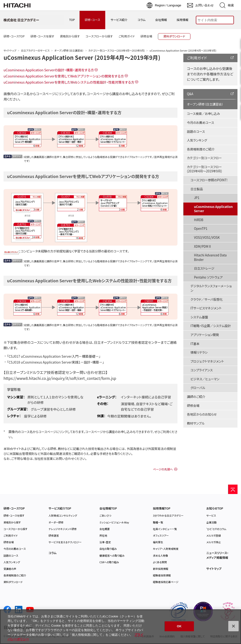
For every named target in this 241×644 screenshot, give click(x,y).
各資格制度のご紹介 (201, 149)
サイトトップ (10, 51)
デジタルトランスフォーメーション (211, 288)
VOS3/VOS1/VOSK (207, 237)
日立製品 (197, 189)
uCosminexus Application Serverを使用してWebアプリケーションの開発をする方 (64, 76)
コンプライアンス (202, 370)
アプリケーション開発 (205, 335)
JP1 (197, 198)
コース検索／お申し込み (203, 114)
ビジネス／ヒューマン (205, 379)
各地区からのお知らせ (202, 414)
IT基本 (195, 344)
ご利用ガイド (197, 58)
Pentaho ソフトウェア (208, 277)
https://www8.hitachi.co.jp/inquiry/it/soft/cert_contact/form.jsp (60, 378)
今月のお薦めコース (200, 123)
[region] (120, 627)
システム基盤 (199, 317)
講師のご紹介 (196, 397)
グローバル (198, 388)
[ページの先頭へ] (233, 489)
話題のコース (196, 132)
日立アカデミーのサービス (35, 51)
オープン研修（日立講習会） (69, 51)
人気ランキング (197, 140)
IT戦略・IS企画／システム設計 (211, 326)
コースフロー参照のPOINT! (209, 180)
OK (179, 626)
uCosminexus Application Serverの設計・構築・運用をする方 (49, 70)
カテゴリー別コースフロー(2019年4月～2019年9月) (117, 51)
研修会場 (193, 406)
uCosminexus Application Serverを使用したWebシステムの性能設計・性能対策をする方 (69, 82)
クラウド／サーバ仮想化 (207, 299)
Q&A (190, 94)
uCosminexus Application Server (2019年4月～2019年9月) (82, 57)
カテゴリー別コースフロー (204, 158)
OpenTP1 (201, 229)
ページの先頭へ (163, 469)
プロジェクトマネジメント (207, 361)
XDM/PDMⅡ (203, 246)
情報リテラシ (199, 352)
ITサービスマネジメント (206, 308)
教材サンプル (196, 423)
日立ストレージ (204, 268)
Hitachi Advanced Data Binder (210, 257)
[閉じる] (233, 626)
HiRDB (199, 220)
